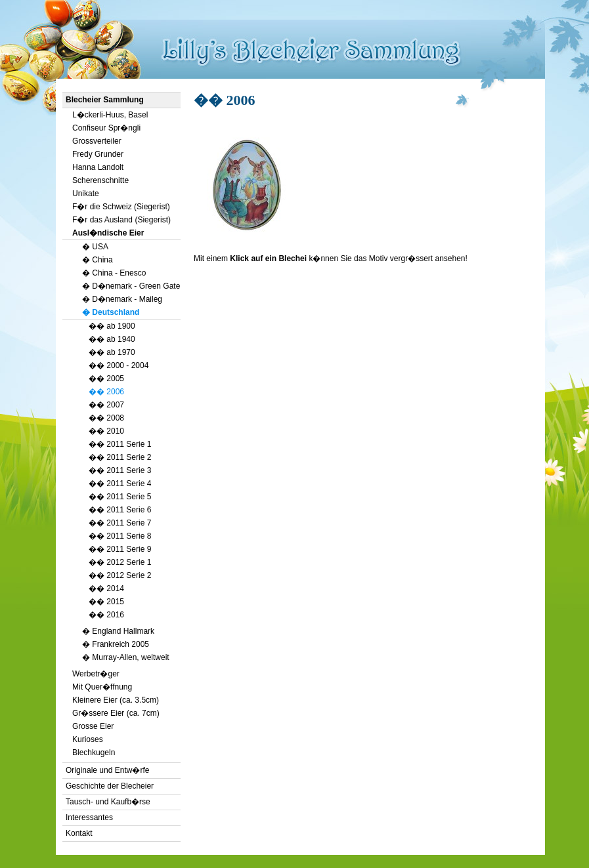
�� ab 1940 (112, 339)
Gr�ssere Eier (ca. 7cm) (116, 713)
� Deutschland (111, 312)
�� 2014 (106, 589)
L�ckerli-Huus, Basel (110, 115)
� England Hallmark (118, 631)
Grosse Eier (93, 726)
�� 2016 (106, 615)
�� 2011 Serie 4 (120, 484)
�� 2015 (106, 602)
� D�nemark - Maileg (122, 299)
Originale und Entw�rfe (107, 770)
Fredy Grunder (98, 154)
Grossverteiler (97, 141)
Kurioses (88, 739)
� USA (95, 247)
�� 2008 (106, 418)
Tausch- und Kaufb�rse (108, 802)
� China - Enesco (114, 273)
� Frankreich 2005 (116, 644)
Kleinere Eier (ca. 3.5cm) (116, 700)
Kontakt (79, 833)
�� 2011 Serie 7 (120, 523)
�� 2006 (106, 392)
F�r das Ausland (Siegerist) (121, 220)
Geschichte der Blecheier (110, 786)
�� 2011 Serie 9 (120, 549)
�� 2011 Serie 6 (120, 510)
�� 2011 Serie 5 (120, 497)
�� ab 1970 (112, 352)
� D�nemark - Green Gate (131, 286)
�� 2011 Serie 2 (120, 457)
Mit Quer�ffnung (102, 687)
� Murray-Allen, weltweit (126, 657)
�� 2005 (106, 379)
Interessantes (89, 817)
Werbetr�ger (96, 674)
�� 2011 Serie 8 (120, 536)
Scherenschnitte (100, 180)
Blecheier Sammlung (105, 100)
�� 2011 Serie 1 (120, 444)
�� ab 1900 (112, 326)
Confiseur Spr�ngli (106, 128)
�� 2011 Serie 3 (120, 470)
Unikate (86, 194)
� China (98, 260)
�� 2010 (106, 431)
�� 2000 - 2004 (119, 365)
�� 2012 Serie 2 (120, 575)
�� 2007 (106, 405)
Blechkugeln (94, 753)
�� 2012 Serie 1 (120, 562)
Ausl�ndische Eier (108, 233)
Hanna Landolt (98, 167)
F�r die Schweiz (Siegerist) (121, 207)
